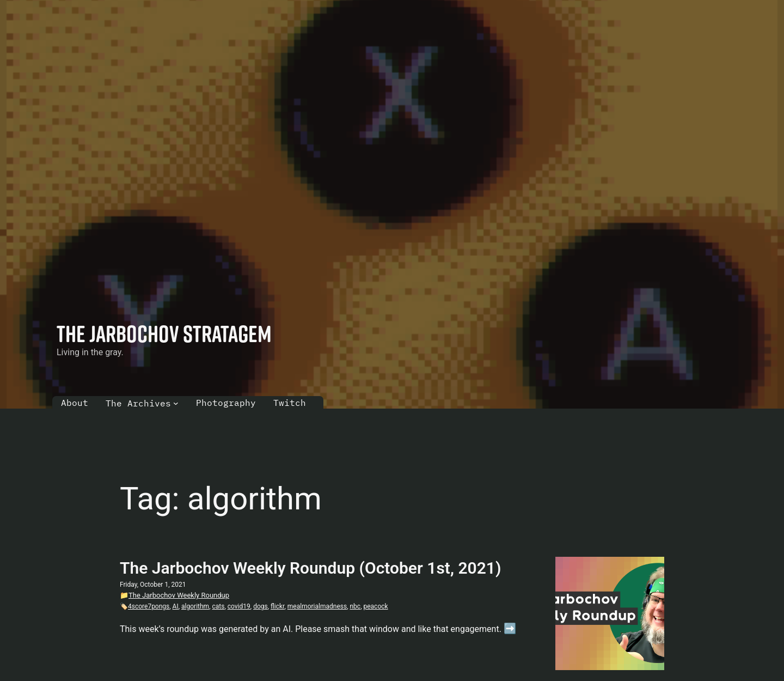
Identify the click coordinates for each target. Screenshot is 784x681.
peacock (375, 606)
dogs (261, 606)
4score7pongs (149, 606)
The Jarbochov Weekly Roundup (179, 595)
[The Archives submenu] (176, 403)
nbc (355, 606)
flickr (277, 606)
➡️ (510, 628)
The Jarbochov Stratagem (164, 333)
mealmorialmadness (317, 606)
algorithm (195, 606)
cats (218, 606)
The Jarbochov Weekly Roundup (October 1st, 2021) (310, 568)
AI (176, 606)
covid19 (239, 606)
